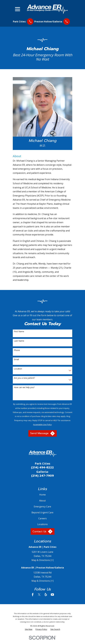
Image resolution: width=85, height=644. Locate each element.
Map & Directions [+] (42, 560)
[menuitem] (29, 629)
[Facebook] (33, 595)
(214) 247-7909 (42, 476)
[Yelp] (46, 595)
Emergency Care (42, 507)
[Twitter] (39, 595)
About (42, 501)
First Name (19, 332)
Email (16, 359)
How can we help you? (24, 387)
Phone (17, 350)
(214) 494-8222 (42, 467)
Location (18, 369)
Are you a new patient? (24, 378)
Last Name (19, 341)
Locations (42, 524)
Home (42, 495)
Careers (42, 518)
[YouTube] (52, 595)
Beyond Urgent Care (42, 512)
